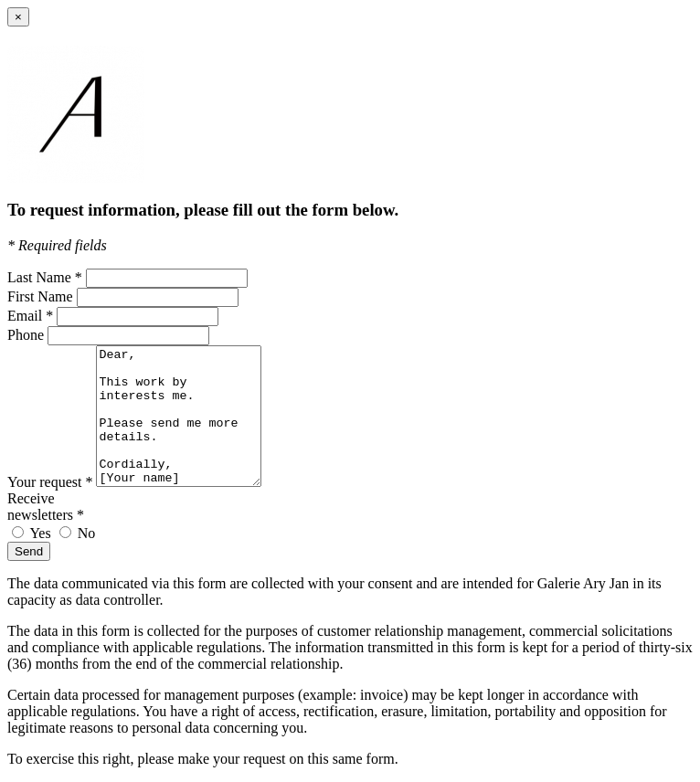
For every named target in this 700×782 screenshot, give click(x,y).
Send (29, 551)
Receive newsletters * (46, 507)
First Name (40, 296)
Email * (30, 316)
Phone (26, 335)
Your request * (50, 482)
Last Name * (45, 277)
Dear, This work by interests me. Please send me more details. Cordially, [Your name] (188, 416)
